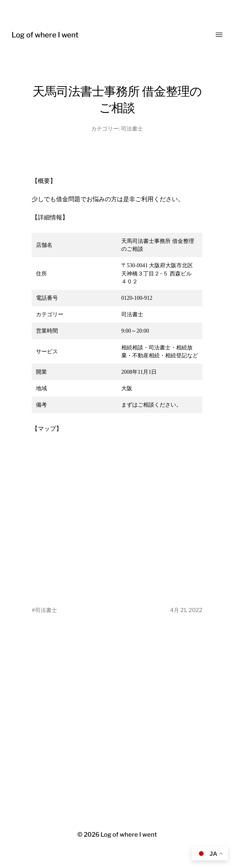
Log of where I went (45, 35)
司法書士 (132, 129)
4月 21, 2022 (186, 610)
